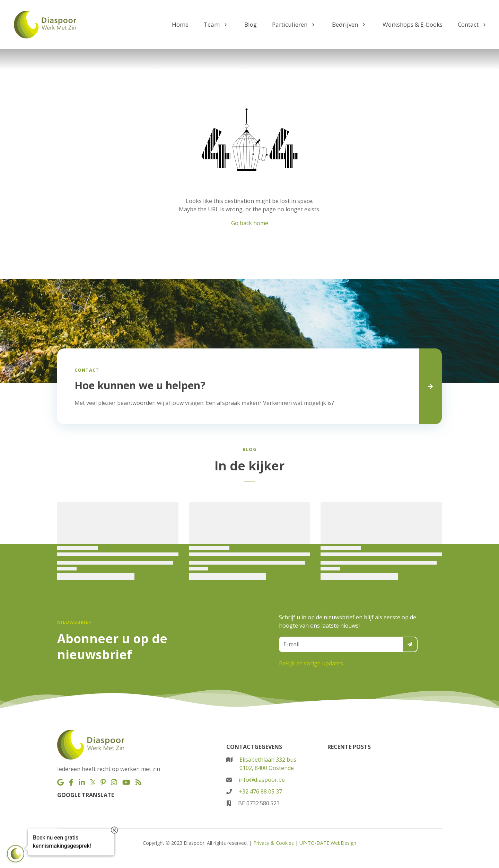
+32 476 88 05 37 (260, 791)
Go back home (250, 223)
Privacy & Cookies (274, 843)
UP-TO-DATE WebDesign (328, 843)
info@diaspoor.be (262, 780)
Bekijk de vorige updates (311, 663)
